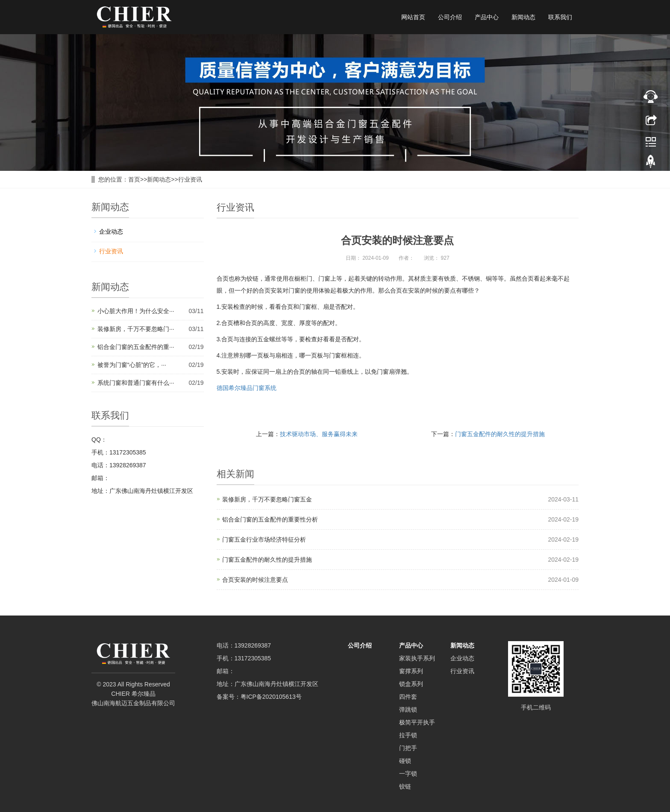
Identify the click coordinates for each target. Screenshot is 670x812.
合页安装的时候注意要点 (255, 580)
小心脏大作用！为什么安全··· (136, 311)
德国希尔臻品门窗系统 (247, 388)
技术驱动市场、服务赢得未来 (319, 434)
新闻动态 (523, 17)
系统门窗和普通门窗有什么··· (136, 383)
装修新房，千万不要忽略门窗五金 (267, 499)
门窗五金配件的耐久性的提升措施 (500, 434)
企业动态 (111, 232)
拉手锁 (408, 735)
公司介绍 (450, 17)
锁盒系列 (411, 684)
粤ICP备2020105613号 (271, 697)
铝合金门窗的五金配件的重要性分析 (270, 519)
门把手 (408, 748)
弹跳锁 (408, 709)
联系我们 (560, 17)
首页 (134, 179)
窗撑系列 (411, 671)
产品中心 (487, 17)
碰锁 (405, 761)
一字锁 (408, 774)
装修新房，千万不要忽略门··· (136, 329)
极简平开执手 (417, 722)
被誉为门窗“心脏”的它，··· (132, 365)
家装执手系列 (417, 658)
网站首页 (413, 17)
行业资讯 (190, 179)
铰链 (405, 786)
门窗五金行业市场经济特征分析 (264, 539)
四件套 (408, 697)
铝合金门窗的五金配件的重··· (136, 347)
